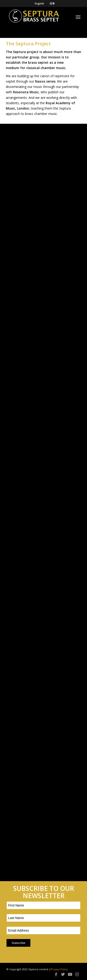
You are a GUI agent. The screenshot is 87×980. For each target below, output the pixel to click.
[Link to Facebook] (56, 974)
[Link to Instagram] (77, 974)
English (39, 3)
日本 (52, 3)
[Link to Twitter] (63, 974)
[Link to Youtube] (70, 974)
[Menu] (78, 17)
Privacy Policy (59, 969)
